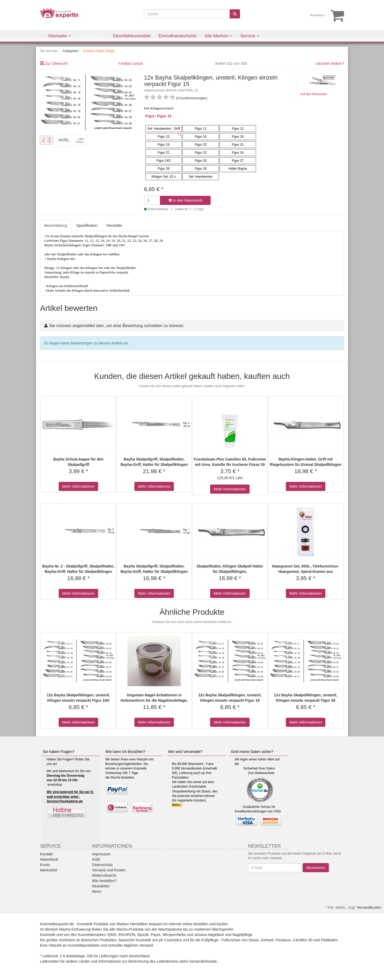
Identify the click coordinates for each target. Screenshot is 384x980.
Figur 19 (163, 145)
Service (250, 36)
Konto (45, 865)
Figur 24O (164, 161)
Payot (156, 935)
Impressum (101, 854)
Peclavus (283, 940)
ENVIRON (127, 935)
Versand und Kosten (109, 870)
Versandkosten (369, 907)
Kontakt (46, 854)
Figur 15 (163, 137)
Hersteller (114, 225)
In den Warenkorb (185, 200)
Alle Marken (218, 36)
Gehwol (267, 940)
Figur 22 (163, 153)
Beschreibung (56, 225)
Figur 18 (238, 137)
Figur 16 (201, 137)
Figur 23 (201, 153)
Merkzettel (49, 870)
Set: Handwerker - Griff (163, 129)
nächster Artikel (329, 64)
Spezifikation (87, 225)
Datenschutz (265, 773)
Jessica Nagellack (209, 935)
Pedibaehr (329, 940)
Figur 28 (163, 169)
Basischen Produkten (99, 940)
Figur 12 (238, 129)
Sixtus (254, 940)
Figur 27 (238, 161)
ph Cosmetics (171, 940)
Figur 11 (201, 129)
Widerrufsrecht (104, 875)
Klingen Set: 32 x (164, 177)
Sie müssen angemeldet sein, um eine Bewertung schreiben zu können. (117, 326)
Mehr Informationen (78, 486)
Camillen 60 (303, 940)
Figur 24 (238, 153)
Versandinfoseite (203, 961)
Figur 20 (201, 145)
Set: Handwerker (201, 177)
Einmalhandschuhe (177, 36)
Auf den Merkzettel (314, 94)
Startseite (60, 36)
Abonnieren (316, 868)
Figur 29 (201, 169)
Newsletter (101, 886)
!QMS (112, 935)
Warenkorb (49, 859)
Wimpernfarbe (174, 935)
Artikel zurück (132, 64)
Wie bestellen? (104, 881)
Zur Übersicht (56, 64)
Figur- (151, 116)
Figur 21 (238, 145)
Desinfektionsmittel (132, 36)
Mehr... (177, 805)
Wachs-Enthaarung (75, 929)
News (97, 891)
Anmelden (318, 15)
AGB (96, 859)
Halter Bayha (238, 169)
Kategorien (92, 36)
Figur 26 (201, 161)
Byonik (143, 935)
